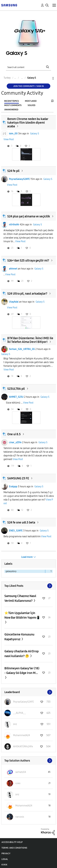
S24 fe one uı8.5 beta (21, 522)
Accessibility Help (12, 842)
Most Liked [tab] (31, 101)
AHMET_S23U (16, 397)
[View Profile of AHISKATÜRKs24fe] (23, 746)
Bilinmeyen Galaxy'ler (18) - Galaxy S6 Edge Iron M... (22, 671)
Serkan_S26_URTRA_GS (22, 349)
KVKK (4, 865)
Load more (27, 557)
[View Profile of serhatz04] (21, 772)
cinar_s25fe (15, 442)
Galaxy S (35, 134)
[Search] (29, 67)
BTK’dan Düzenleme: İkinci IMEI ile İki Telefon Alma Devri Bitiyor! (30, 340)
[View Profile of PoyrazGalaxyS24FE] (23, 702)
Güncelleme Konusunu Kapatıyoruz (19, 637)
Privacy (6, 854)
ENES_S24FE (16, 531)
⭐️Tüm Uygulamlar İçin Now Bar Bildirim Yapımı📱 (22, 615)
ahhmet (13, 269)
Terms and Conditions (14, 848)
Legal (5, 859)
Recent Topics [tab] (12, 101)
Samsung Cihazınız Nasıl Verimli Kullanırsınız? (20, 598)
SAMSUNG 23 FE (18, 478)
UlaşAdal (14, 302)
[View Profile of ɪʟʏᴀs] (18, 783)
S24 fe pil (13, 171)
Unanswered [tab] (11, 110)
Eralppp (13, 486)
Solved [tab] (31, 105)
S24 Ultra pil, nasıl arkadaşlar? (27, 294)
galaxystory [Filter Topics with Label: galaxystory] (11, 571)
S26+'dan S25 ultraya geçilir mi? (28, 260)
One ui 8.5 (14, 434)
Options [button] (48, 78)
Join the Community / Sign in (28, 86)
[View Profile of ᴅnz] (15, 724)
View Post (9, 139)
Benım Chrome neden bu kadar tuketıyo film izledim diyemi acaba (28, 123)
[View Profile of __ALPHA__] (19, 713)
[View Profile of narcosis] (20, 817)
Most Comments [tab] (13, 105)
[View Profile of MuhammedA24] (22, 735)
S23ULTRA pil (16, 389)
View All (29, 586)
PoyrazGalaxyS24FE (19, 179)
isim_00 (13, 134)
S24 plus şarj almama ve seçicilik (29, 216)
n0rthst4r (14, 225)
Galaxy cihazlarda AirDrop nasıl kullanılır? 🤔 (22, 654)
